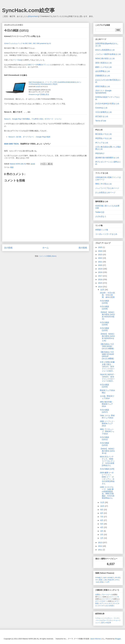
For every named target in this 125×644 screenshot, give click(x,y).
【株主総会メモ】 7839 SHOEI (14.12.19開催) (107, 346)
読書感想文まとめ (103, 76)
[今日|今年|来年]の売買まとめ (107, 104)
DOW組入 (99, 578)
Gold (97, 582)
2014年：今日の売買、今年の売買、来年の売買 (107, 295)
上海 (105, 580)
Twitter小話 (100, 212)
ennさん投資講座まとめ (105, 50)
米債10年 (111, 580)
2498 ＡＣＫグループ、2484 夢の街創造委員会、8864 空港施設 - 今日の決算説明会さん (107, 493)
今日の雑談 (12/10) (104, 444)
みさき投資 (110, 606)
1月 (102, 538)
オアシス (103, 603)
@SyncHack (33, 16)
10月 (102, 506)
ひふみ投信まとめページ (105, 192)
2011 (100, 550)
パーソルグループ (102, 620)
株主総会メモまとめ (104, 134)
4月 (102, 527)
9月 (102, 510)
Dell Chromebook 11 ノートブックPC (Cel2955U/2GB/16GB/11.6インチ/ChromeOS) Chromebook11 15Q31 (55, 83)
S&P (105, 578)
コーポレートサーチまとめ (106, 234)
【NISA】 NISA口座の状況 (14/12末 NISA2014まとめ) (107, 337)
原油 (102, 582)
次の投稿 (8, 248)
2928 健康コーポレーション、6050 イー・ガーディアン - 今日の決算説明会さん (107, 478)
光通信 (98, 594)
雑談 (12, 167)
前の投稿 (83, 248)
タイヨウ (101, 606)
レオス (110, 603)
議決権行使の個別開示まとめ (107, 158)
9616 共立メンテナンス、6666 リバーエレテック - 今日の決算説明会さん (107, 461)
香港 (101, 580)
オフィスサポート (102, 601)
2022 (100, 258)
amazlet (38, 87)
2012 (100, 546)
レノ (101, 597)
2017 (100, 276)
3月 (102, 531)
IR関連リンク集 (102, 230)
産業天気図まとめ (103, 86)
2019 (100, 269)
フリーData (17, 60)
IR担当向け (100, 153)
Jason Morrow (96, 639)
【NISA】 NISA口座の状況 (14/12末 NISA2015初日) (107, 315)
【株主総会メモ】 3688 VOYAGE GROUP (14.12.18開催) (107, 355)
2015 (100, 283)
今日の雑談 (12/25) (104, 329)
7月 (102, 517)
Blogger (118, 639)
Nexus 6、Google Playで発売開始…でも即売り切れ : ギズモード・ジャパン (33, 119)
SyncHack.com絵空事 (28, 10)
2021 (100, 262)
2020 (100, 265)
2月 (102, 535)
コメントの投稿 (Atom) (48, 256)
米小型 (118, 578)
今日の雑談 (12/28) (104, 308)
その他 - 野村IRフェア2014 (107, 397)
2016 (100, 279)
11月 (102, 502)
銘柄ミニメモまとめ (104, 67)
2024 (100, 251)
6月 (102, 520)
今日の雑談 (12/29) (104, 302)
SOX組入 (111, 578)
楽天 (103, 623)
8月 (102, 513)
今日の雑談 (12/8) (107, 469)
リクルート (99, 618)
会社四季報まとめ (103, 71)
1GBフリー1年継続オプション (39, 65)
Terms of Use (101, 121)
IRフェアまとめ (102, 143)
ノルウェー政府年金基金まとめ (108, 54)
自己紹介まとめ (102, 116)
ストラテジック (108, 599)
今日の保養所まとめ (104, 112)
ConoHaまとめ (101, 108)
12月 (102, 290)
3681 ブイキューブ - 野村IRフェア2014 (107, 431)
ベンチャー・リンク (111, 618)
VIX (97, 580)
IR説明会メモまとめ (104, 138)
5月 (102, 524)
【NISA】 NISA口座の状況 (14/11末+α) (107, 451)
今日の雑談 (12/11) (104, 438)
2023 (100, 255)
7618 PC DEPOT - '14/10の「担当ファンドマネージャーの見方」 (107, 378)
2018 (100, 272)
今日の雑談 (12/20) (104, 386)
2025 (100, 247)
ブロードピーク (107, 594)
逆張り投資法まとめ (104, 63)
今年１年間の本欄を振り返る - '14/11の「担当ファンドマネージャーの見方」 (107, 366)
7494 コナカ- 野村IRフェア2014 (107, 417)
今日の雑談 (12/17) (104, 411)
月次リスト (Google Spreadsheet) (103, 92)
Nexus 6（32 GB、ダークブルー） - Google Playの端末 (29, 137)
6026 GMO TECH (11, 144)
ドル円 (107, 582)
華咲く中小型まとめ (104, 184)
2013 (100, 542)
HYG (117, 580)
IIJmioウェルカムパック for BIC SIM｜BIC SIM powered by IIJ (28, 43)
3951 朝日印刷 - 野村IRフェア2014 (106, 404)
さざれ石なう (101, 216)
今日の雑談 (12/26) (104, 324)
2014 (100, 287)
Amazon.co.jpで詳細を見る (39, 94)
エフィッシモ (114, 597)
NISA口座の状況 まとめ (105, 58)
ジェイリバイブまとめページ (107, 188)
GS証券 (108, 623)
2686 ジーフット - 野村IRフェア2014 (107, 424)
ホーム (46, 248)
